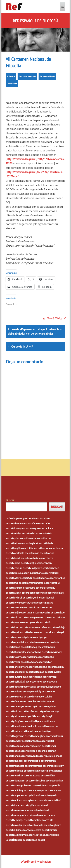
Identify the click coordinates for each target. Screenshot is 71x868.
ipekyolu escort (36, 726)
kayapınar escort (22, 746)
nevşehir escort (49, 612)
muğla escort (20, 612)
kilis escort (49, 593)
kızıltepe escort (36, 751)
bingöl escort (20, 548)
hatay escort (20, 578)
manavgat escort (23, 766)
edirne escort (21, 563)
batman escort (21, 543)
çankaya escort (22, 691)
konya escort (20, 603)
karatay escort (21, 741)
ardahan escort (37, 533)
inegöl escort (20, 726)
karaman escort (22, 588)
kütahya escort (36, 603)
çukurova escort (22, 696)
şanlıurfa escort (38, 622)
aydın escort (20, 538)
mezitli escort (21, 775)
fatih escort (20, 711)
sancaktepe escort (42, 790)
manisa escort (21, 607)
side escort (49, 800)
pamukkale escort (42, 785)
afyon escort (38, 523)
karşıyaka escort (38, 741)
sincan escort (21, 805)
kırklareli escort (22, 598)
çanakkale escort (23, 553)
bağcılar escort (36, 662)
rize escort (51, 617)
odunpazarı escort (23, 780)
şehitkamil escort (38, 795)
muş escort (34, 612)
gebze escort (20, 716)
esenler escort (36, 701)
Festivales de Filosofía (47, 76)
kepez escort (20, 751)
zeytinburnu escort (24, 835)
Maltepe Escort (43, 835)
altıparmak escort (23, 652)
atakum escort (37, 657)
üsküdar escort (22, 825)
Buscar (10, 500)
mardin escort (36, 607)
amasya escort (37, 528)
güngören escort (23, 721)
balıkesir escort (35, 538)
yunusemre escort (39, 830)
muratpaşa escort (38, 775)
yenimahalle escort (40, 825)
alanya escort (21, 647)
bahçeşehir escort (45, 667)
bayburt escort (38, 543)
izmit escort (20, 731)
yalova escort (32, 637)
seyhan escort (34, 800)
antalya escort (21, 533)
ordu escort (20, 617)
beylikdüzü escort (23, 682)
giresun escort (21, 573)
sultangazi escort (23, 815)
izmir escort (20, 583)
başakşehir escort (23, 672)
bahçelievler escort (24, 667)
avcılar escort (21, 662)
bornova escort (41, 682)
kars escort (37, 588)
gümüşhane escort (40, 573)
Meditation (44, 861)
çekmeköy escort (40, 691)
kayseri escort (21, 593)
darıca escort (38, 696)
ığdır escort (34, 578)
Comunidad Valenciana (27, 76)
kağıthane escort (23, 736)
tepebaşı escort (22, 820)
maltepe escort (39, 761)
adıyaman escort (22, 523)
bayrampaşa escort (24, 677)
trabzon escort (35, 632)
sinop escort (20, 627)
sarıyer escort (21, 795)
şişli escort (34, 805)
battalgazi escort (43, 672)
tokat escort (20, 632)
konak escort (20, 756)
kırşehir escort (38, 598)
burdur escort (49, 548)
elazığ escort (35, 563)
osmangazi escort (23, 785)
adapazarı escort (41, 642)
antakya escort (41, 652)
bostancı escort (22, 687)
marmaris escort (41, 766)
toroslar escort (39, 820)
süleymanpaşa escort (25, 810)
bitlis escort (34, 548)
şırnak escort (34, 627)
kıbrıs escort (36, 593)
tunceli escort (51, 632)
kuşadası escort (22, 761)
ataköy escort (21, 657)
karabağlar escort (42, 736)
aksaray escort (21, 528)
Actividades (11, 76)
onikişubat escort (43, 780)
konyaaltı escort (37, 756)
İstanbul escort (22, 840)
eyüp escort (39, 706)
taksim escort (40, 815)
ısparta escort (48, 578)
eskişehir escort (39, 568)
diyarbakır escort (37, 558)
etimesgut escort (23, 706)
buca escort (37, 687)
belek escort (41, 677)
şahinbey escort (22, 790)
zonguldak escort (23, 642)
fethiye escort (34, 711)
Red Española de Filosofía (35, 21)
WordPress (28, 861)
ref (64, 318)
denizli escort (21, 558)
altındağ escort (36, 647)
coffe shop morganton (18, 518)
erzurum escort (22, 568)
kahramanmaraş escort (39, 583)
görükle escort (36, 716)
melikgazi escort (22, 771)
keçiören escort (40, 746)
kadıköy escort (34, 731)
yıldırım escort (21, 830)
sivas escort (48, 627)
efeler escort (20, 701)
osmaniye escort (35, 617)
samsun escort (21, 622)
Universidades (12, 84)
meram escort (39, 771)
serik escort (20, 800)
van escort (19, 637)
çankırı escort (39, 553)
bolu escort (37, 518)
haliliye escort (40, 721)
